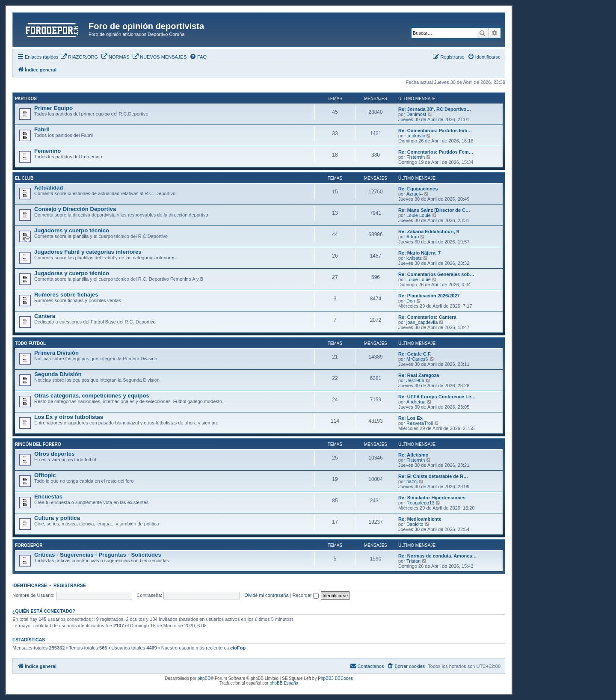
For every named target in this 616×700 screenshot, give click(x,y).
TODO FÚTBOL (30, 343)
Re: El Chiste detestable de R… (433, 476)
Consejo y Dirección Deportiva (75, 209)
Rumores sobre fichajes (66, 295)
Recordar (306, 595)
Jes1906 (415, 380)
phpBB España (284, 683)
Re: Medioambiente (420, 519)
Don (411, 301)
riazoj (412, 481)
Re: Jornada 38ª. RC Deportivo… (435, 109)
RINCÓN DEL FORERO (38, 444)
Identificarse (30, 585)
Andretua (416, 402)
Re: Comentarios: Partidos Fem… (436, 152)
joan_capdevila (422, 322)
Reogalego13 (420, 503)
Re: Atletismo (413, 455)
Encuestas (48, 497)
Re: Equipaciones (418, 189)
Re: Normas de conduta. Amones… (438, 556)
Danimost (416, 114)
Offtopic (45, 475)
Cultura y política (57, 518)
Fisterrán (416, 157)
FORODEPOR (29, 545)
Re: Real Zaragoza (419, 375)
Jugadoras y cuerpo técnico (72, 273)
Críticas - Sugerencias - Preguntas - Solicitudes (98, 555)
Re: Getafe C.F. (415, 354)
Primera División (56, 353)
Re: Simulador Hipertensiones (432, 498)
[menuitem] (79, 57)
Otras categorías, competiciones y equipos (92, 396)
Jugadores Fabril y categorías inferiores (88, 252)
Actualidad (49, 188)
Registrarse (70, 585)
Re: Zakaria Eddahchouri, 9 (429, 231)
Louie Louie (419, 215)
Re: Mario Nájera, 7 (419, 253)
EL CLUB (24, 178)
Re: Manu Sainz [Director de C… (434, 210)
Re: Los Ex (410, 418)
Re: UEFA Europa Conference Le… (437, 397)
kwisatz (414, 258)
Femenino (47, 151)
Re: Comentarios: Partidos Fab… (435, 131)
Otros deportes (55, 454)
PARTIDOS (26, 99)
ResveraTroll (420, 423)
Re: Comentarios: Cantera (427, 317)
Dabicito (415, 524)
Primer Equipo (53, 108)
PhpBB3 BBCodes (335, 678)
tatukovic (416, 136)
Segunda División (58, 374)
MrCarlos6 (417, 359)
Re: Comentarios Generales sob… (436, 274)
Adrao (413, 237)
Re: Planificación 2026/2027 (429, 296)
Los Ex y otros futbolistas (69, 417)
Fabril (42, 129)
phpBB (204, 678)
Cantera (45, 316)
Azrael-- (415, 194)
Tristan (413, 561)
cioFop (238, 648)
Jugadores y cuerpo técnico (72, 230)
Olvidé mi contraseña (266, 595)
